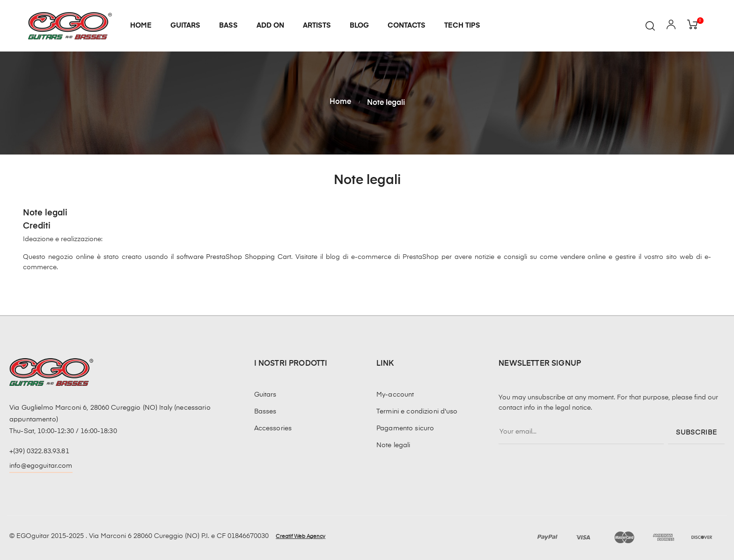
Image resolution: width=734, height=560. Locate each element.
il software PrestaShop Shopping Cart (231, 257)
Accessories (273, 428)
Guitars (265, 395)
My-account (395, 395)
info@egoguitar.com (41, 466)
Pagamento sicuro (405, 428)
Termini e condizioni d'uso (417, 412)
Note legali (393, 445)
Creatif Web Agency (301, 537)
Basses (265, 412)
